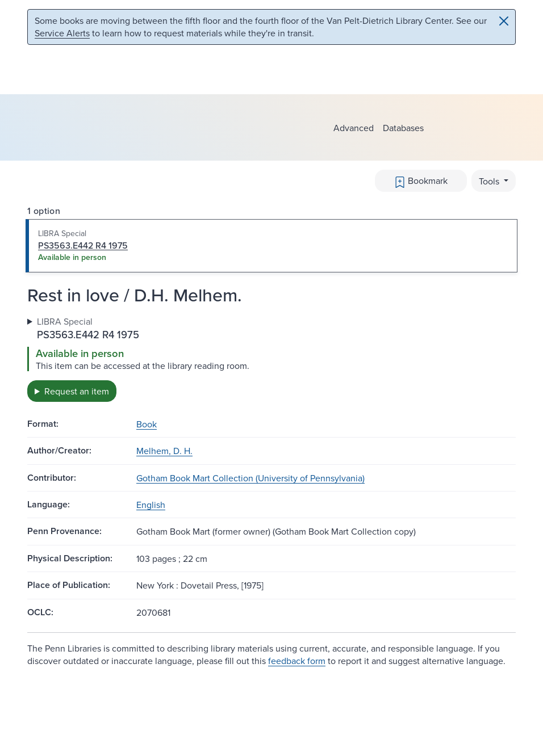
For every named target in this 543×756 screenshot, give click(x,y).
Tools (490, 181)
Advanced (354, 128)
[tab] (271, 246)
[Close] (504, 21)
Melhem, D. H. (164, 451)
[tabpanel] (271, 358)
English (151, 505)
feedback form (297, 661)
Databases (403, 128)
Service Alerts (62, 33)
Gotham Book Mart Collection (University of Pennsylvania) (250, 478)
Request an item (77, 391)
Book (147, 424)
